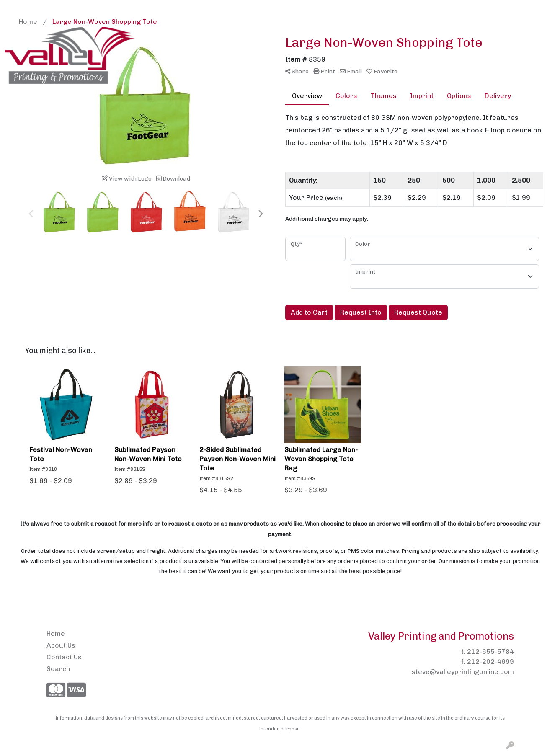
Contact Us (85, 9)
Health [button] (419, 37)
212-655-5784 (490, 652)
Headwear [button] (379, 37)
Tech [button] (484, 37)
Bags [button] (267, 37)
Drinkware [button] (306, 37)
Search (467, 9)
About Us (47, 9)
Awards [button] (195, 37)
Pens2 (118, 9)
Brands (233, 37)
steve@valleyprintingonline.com (463, 672)
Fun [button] (342, 37)
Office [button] (453, 37)
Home (17, 9)
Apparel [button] (156, 37)
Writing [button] (517, 37)
